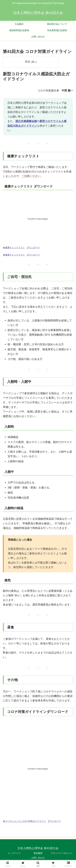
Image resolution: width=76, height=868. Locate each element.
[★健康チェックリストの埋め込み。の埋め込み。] (38, 219)
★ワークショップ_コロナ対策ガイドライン (24, 821)
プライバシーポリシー (62, 853)
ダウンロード (33, 248)
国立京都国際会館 (26, 121)
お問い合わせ (38, 858)
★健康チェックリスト (14, 248)
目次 (28, 62)
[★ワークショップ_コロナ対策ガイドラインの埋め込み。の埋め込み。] (38, 769)
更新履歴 (38, 853)
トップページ (14, 853)
